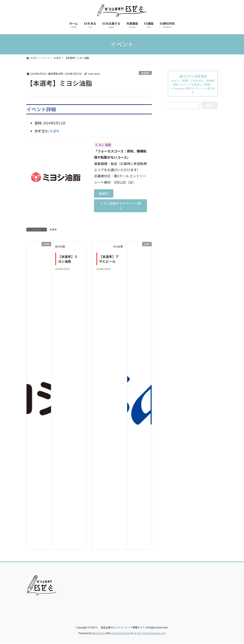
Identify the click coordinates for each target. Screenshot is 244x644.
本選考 (145, 73)
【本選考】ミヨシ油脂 (68, 260)
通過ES (104, 194)
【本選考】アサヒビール (109, 260)
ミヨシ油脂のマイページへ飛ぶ (121, 206)
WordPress (99, 634)
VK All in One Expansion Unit (149, 634)
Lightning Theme (121, 634)
